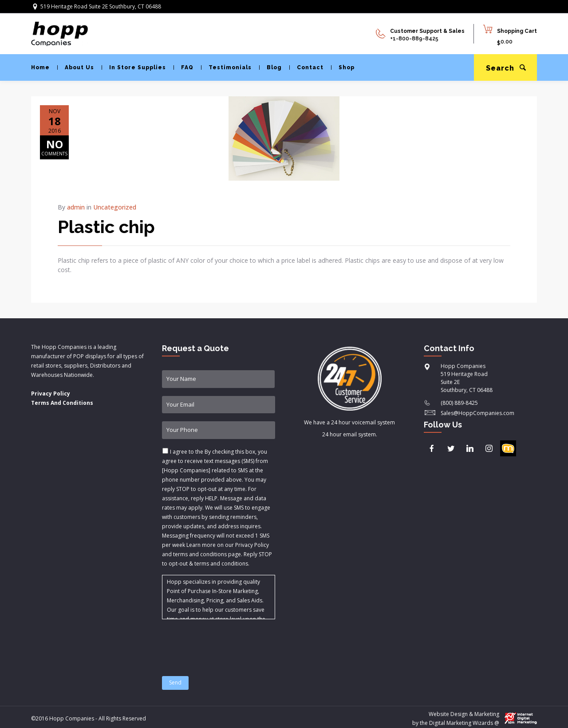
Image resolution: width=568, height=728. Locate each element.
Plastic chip (106, 227)
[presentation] (229, 642)
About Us (76, 67)
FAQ (183, 67)
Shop (343, 67)
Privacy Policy (51, 394)
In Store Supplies (134, 67)
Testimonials (226, 67)
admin (76, 207)
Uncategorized (115, 207)
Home (40, 67)
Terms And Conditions (62, 403)
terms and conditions (221, 564)
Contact (306, 67)
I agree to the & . (217, 508)
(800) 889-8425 (459, 403)
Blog (270, 67)
